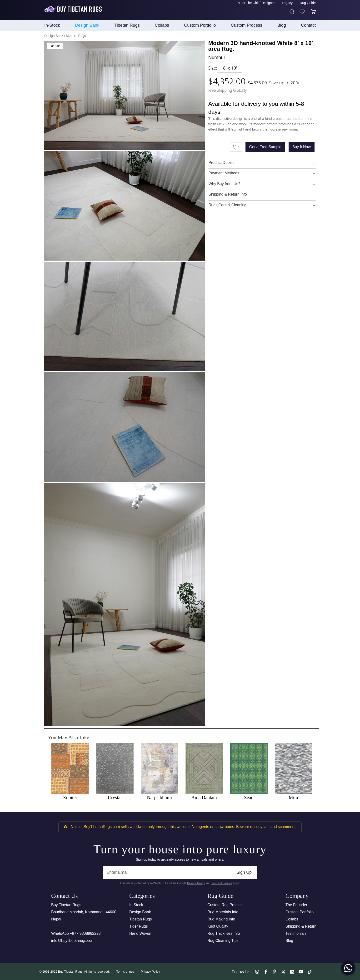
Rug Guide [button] (308, 3)
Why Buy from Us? (224, 184)
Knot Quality (218, 926)
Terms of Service (222, 883)
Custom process (247, 25)
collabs (162, 25)
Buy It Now (302, 147)
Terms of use (125, 972)
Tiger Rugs (139, 926)
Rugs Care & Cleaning (227, 205)
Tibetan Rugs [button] (127, 25)
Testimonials (296, 933)
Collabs (292, 919)
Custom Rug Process (225, 905)
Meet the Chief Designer (256, 3)
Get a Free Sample (265, 147)
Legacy (287, 3)
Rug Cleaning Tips (223, 941)
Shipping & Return (301, 926)
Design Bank (140, 912)
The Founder (296, 905)
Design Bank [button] (87, 25)
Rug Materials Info (223, 912)
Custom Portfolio (300, 912)
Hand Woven (140, 933)
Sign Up (244, 872)
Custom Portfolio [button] (200, 25)
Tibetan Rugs (141, 919)
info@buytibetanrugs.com (73, 941)
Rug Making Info (221, 919)
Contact (308, 25)
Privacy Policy (196, 883)
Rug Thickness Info (224, 933)
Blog (282, 25)
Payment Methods (224, 173)
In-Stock (52, 25)
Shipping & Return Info (228, 194)
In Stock (136, 905)
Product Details (222, 163)
